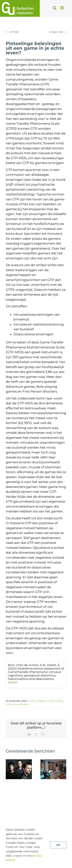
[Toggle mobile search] (55, 8)
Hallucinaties (55, 701)
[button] (9, 769)
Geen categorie (38, 701)
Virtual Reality (20, 704)
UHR (9, 704)
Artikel (13, 682)
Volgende (56, 32)
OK (58, 845)
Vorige (14, 32)
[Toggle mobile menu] (62, 8)
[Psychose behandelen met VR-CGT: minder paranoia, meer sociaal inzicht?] (53, 761)
